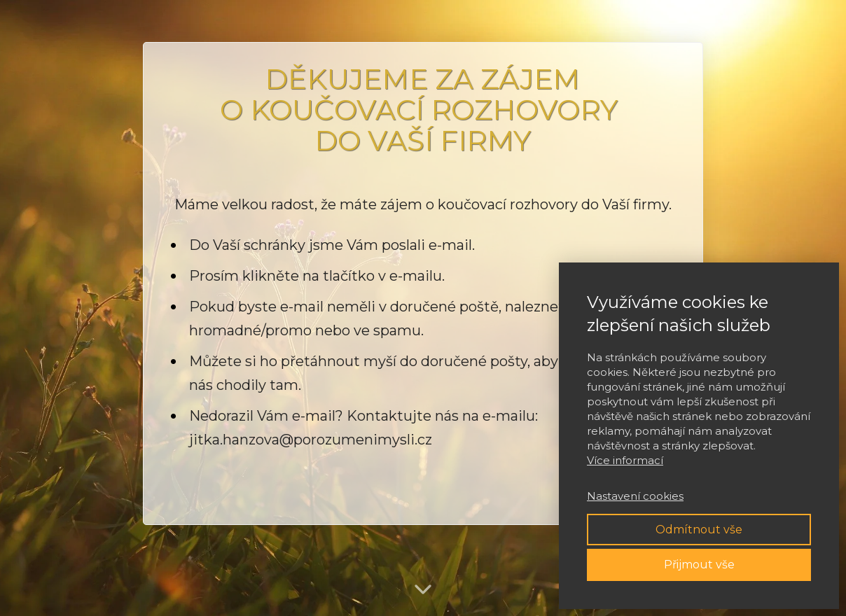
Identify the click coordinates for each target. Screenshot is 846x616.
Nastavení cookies (635, 496)
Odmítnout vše (699, 530)
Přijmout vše (699, 565)
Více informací (625, 460)
